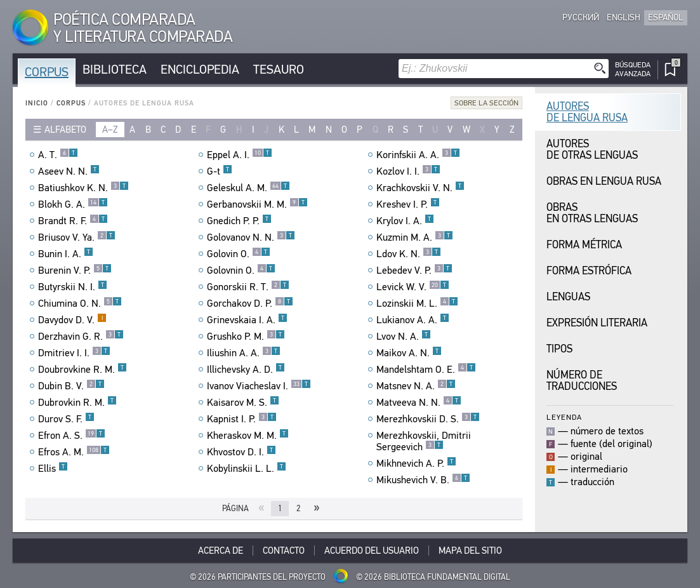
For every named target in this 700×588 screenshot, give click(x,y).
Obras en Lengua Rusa (604, 181)
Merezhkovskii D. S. (428, 419)
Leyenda (564, 417)
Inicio (37, 103)
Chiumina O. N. (80, 304)
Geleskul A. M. (248, 188)
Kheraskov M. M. (248, 436)
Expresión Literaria (597, 323)
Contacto (284, 551)
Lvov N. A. (404, 337)
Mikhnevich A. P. (416, 464)
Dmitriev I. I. (74, 353)
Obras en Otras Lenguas (592, 213)
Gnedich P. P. (239, 221)
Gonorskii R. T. (248, 287)
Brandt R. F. (73, 221)
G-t (220, 171)
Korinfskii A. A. (418, 155)
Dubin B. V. (71, 386)
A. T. (58, 155)
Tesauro (279, 70)
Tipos (559, 349)
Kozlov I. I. (408, 171)
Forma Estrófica (589, 271)
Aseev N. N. (69, 171)
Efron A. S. (72, 436)
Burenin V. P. (75, 271)
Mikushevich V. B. (423, 480)
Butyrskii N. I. (73, 287)
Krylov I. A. (405, 221)
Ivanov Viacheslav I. (259, 386)
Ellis (53, 469)
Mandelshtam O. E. (426, 370)
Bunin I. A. (66, 254)
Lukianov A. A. (413, 320)
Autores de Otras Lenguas (592, 150)
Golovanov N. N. (251, 237)
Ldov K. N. (409, 254)
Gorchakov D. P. (250, 304)
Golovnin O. (241, 271)
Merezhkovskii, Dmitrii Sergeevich (424, 441)
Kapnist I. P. (242, 419)
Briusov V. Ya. (77, 237)
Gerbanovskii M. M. (257, 204)
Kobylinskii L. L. (247, 469)
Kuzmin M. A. (415, 237)
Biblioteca (115, 70)
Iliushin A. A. (244, 353)
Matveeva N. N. (419, 403)
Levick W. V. (413, 287)
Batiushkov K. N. (83, 188)
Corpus (47, 72)
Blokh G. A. (73, 204)
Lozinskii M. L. (417, 304)
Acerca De (221, 551)
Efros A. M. (74, 452)
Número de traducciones (582, 381)
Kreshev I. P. (408, 204)
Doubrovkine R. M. (83, 370)
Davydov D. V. (72, 320)
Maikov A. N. (409, 353)
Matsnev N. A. (416, 386)
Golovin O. (239, 254)
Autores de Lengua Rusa (587, 112)
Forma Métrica (584, 245)
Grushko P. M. (246, 337)
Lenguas (568, 297)
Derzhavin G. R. (81, 337)
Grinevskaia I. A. (247, 320)
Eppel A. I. (240, 155)
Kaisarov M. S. (243, 403)
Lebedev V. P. (414, 271)
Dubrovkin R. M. (77, 403)
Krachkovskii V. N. (420, 188)
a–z (110, 130)
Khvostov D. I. (241, 452)
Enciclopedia (200, 70)
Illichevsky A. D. (246, 370)
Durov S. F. (66, 419)
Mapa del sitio (470, 551)
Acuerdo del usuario (372, 551)
